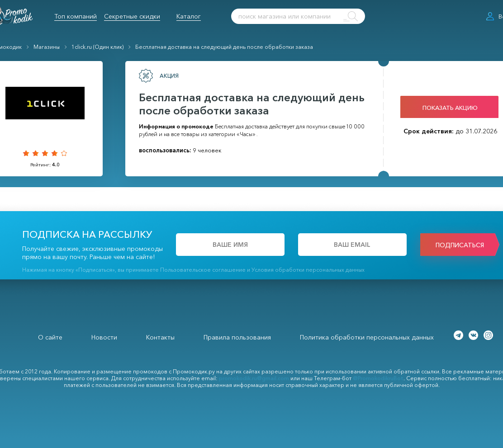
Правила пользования (237, 337)
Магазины (47, 47)
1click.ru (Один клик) (97, 47)
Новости (104, 337)
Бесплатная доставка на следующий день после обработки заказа (224, 47)
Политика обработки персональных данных (367, 337)
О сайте (50, 337)
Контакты (160, 337)
